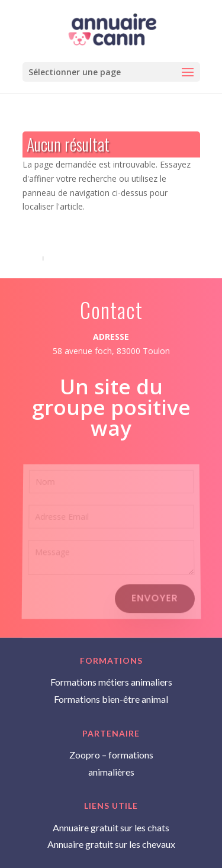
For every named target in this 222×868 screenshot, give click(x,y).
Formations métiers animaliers (111, 682)
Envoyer (155, 598)
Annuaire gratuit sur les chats (111, 827)
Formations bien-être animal (111, 699)
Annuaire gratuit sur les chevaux (111, 844)
